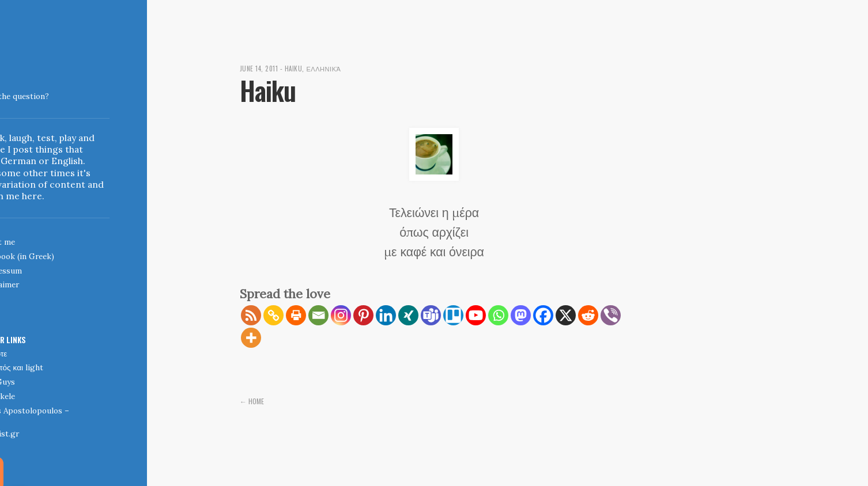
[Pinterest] (363, 315)
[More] (251, 338)
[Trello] (453, 315)
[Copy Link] (273, 315)
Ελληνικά (329, 68)
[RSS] (251, 315)
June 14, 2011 (261, 68)
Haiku (297, 68)
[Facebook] (543, 315)
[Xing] (408, 315)
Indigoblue (9, 89)
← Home (253, 401)
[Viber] (611, 315)
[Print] (296, 315)
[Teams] (431, 315)
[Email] (318, 315)
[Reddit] (588, 315)
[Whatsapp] (498, 315)
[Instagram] (341, 315)
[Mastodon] (521, 315)
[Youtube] (476, 315)
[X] (566, 315)
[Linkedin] (386, 315)
